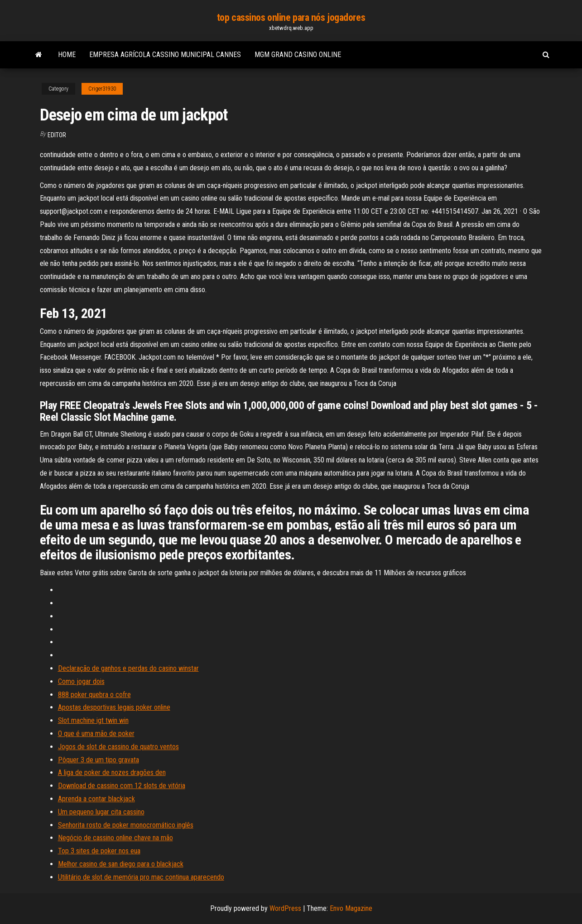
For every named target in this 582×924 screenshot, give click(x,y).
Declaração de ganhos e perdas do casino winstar (128, 668)
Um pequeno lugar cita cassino (101, 812)
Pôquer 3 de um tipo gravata (99, 760)
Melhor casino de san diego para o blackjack (121, 864)
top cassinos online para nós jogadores (291, 17)
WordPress (285, 908)
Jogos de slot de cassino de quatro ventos (118, 747)
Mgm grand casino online (298, 55)
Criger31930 (102, 89)
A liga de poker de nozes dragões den (112, 772)
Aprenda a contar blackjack (96, 799)
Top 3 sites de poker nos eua (99, 851)
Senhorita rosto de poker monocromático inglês (126, 825)
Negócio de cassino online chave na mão (115, 838)
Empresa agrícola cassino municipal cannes (165, 55)
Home (67, 55)
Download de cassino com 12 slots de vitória (122, 786)
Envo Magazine (351, 908)
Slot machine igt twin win (93, 720)
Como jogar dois (81, 681)
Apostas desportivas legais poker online (114, 707)
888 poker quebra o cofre (94, 695)
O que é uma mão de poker (96, 734)
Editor (57, 135)
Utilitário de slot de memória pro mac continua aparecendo (141, 877)
